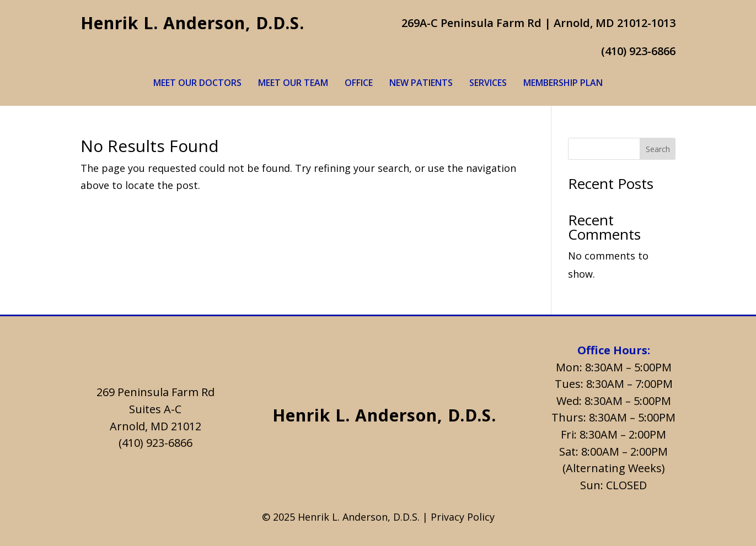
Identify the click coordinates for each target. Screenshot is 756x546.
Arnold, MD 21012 (156, 426)
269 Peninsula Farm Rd (156, 392)
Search (658, 149)
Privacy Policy (463, 517)
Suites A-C (155, 409)
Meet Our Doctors (197, 84)
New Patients (421, 84)
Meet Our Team (293, 84)
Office (359, 84)
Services (488, 84)
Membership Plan (563, 84)
